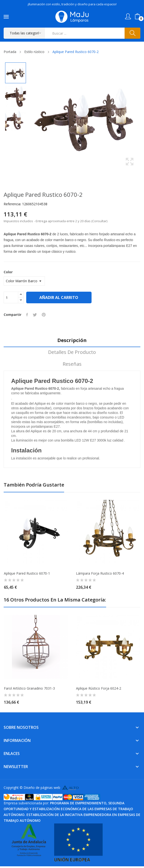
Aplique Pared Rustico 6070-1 (27, 573)
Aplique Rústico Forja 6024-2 (99, 688)
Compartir (27, 315)
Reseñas (72, 364)
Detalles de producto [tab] (72, 352)
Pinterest (44, 315)
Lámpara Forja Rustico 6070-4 (100, 573)
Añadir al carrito (59, 297)
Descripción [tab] (72, 340)
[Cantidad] (11, 297)
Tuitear (35, 315)
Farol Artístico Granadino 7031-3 (29, 688)
